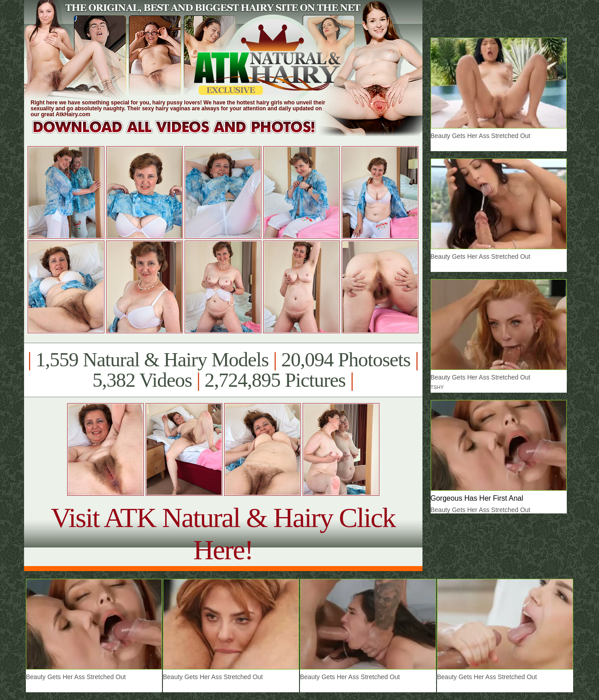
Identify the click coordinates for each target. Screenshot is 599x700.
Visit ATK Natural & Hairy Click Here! (223, 534)
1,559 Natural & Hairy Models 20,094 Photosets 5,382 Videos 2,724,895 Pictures (223, 370)
